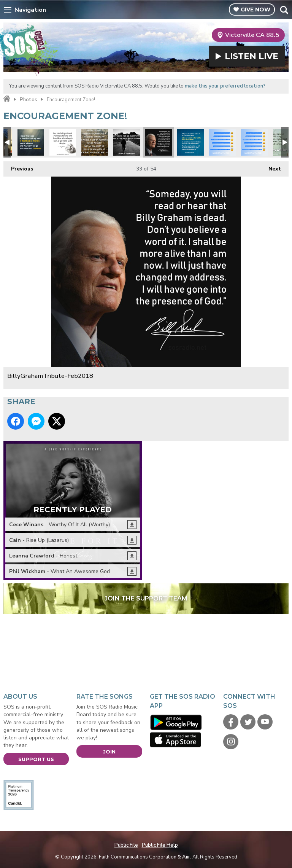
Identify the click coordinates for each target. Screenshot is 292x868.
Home (7, 99)
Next (271, 167)
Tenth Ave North (31, 142)
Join (109, 752)
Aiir (186, 857)
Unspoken (95, 142)
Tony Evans (63, 142)
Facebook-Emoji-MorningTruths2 (222, 142)
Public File (126, 845)
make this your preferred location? (225, 86)
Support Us (36, 759)
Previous (18, 167)
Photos (29, 100)
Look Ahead (127, 142)
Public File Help (160, 845)
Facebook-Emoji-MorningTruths (254, 142)
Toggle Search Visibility (284, 10)
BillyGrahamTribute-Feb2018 (159, 142)
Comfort (190, 142)
